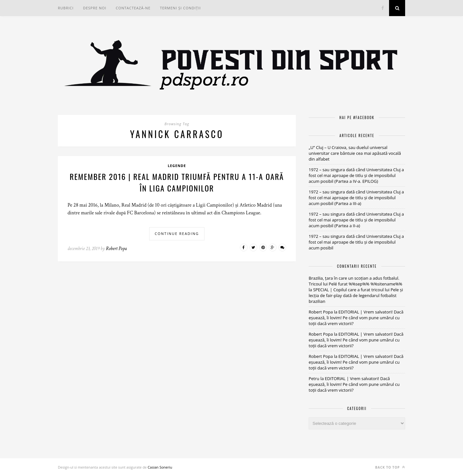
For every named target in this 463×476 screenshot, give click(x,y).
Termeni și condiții (180, 8)
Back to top (390, 467)
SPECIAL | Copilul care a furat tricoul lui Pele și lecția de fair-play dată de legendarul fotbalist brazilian (356, 295)
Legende (177, 166)
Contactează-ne (133, 8)
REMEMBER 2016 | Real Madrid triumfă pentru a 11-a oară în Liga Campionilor (177, 182)
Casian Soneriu (160, 467)
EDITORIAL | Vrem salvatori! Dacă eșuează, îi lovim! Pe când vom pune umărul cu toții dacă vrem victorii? (356, 318)
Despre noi (95, 8)
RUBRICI (66, 8)
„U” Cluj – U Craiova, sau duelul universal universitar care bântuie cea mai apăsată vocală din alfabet (355, 153)
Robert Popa (116, 249)
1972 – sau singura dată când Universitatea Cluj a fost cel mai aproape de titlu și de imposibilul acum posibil (356, 242)
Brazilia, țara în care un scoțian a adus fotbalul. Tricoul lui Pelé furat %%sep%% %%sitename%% (355, 281)
